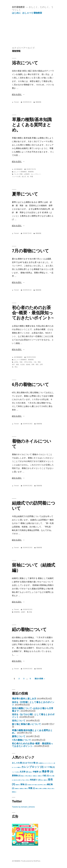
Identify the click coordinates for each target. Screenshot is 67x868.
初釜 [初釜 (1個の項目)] (30, 772)
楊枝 (18, 364)
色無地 (28, 364)
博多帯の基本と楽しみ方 (24, 699)
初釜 (21, 362)
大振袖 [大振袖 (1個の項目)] (35, 776)
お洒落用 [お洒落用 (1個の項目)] (41, 763)
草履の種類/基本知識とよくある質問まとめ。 (32, 125)
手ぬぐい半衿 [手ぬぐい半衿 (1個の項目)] (26, 780)
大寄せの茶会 (28, 362)
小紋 (35, 362)
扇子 (13, 364)
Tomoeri (16, 102)
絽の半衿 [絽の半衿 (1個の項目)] (41, 785)
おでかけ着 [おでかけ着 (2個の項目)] (32, 763)
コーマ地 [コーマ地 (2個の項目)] (49, 767)
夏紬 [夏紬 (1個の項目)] (23, 776)
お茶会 (16, 362)
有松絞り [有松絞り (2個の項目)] (35, 780)
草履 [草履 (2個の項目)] (32, 788)
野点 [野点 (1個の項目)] (50, 789)
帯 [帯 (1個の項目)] (51, 776)
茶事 (33, 364)
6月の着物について (30, 384)
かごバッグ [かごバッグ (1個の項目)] (48, 763)
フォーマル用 (16, 177)
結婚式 (23, 612)
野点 (16, 367)
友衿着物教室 (18, 7)
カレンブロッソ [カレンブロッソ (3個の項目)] (32, 767)
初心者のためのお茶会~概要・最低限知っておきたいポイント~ (33, 313)
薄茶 (37, 364)
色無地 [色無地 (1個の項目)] (17, 789)
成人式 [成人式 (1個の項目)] (16, 780)
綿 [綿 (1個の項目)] (45, 785)
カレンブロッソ (36, 174)
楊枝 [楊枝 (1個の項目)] (46, 780)
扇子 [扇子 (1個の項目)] (20, 780)
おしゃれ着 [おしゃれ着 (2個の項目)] (18, 763)
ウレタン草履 (18, 174)
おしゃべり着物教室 (32, 13)
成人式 (24, 177)
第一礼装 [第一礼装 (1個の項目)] (35, 785)
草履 (31, 177)
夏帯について (25, 194)
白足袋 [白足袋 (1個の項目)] (30, 785)
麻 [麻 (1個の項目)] (53, 789)
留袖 (31, 612)
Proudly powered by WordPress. (31, 861)
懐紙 (39, 362)
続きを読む (17, 94)
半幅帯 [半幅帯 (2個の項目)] (37, 772)
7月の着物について (30, 251)
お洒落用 (27, 174)
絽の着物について (29, 629)
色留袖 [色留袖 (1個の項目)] (22, 789)
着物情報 (38, 102)
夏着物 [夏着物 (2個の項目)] (16, 776)
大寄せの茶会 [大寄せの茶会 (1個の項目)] (29, 776)
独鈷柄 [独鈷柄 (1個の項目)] (18, 785)
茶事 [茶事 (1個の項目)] (26, 789)
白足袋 (22, 364)
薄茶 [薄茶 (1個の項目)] (37, 789)
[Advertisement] (33, 27)
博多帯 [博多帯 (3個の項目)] (48, 771)
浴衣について (25, 63)
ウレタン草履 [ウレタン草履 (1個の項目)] (17, 767)
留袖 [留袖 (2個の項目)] (24, 784)
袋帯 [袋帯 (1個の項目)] (41, 789)
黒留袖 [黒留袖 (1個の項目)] (14, 792)
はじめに (16, 13)
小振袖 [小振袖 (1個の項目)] (40, 776)
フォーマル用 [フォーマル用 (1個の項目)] (16, 772)
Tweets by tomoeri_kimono (23, 807)
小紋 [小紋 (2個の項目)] (46, 776)
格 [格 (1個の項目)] (42, 780)
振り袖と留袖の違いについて (26, 724)
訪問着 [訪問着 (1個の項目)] (45, 789)
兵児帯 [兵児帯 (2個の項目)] (24, 772)
